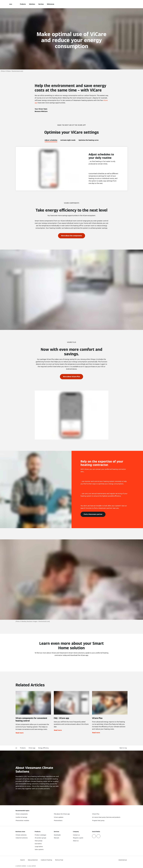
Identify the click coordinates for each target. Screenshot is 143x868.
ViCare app (32, 748)
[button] (124, 748)
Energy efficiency (43, 748)
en (16, 748)
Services (41, 4)
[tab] (51, 140)
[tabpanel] (71, 169)
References (51, 4)
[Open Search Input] (127, 4)
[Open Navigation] (11, 4)
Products (23, 4)
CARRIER (34, 866)
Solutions (32, 4)
